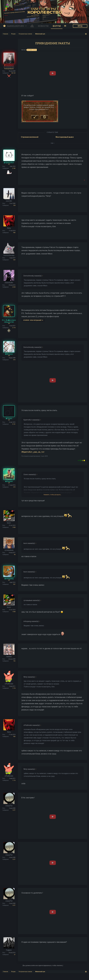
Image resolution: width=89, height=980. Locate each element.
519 (14, 487)
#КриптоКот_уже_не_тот (33, 452)
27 (15, 955)
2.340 (14, 287)
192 (14, 661)
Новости (43, 26)
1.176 (14, 688)
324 (14, 260)
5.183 (14, 168)
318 (14, 205)
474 (14, 360)
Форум (57, 26)
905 (14, 233)
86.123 (14, 73)
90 (15, 555)
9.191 (14, 424)
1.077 (14, 810)
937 (14, 584)
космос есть (32, 50)
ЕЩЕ (53, 143)
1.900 (14, 527)
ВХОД (80, 26)
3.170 (14, 328)
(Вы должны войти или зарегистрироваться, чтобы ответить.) (43, 966)
